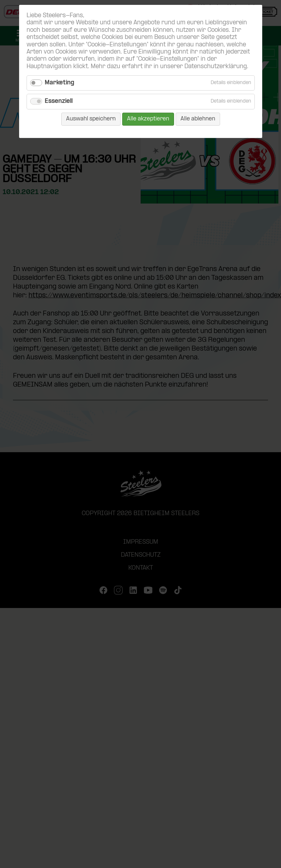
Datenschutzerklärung (216, 67)
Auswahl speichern (91, 119)
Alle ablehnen (198, 119)
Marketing (59, 83)
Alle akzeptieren (148, 119)
